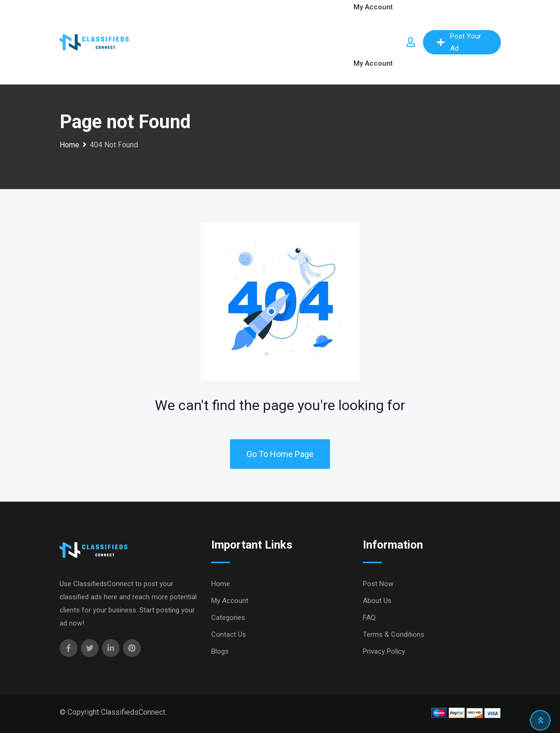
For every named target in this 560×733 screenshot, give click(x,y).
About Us (377, 601)
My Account (373, 63)
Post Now (378, 584)
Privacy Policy (384, 651)
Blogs (220, 651)
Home (221, 584)
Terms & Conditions (394, 634)
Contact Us (229, 634)
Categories (228, 618)
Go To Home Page (280, 454)
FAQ (369, 618)
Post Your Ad (459, 42)
